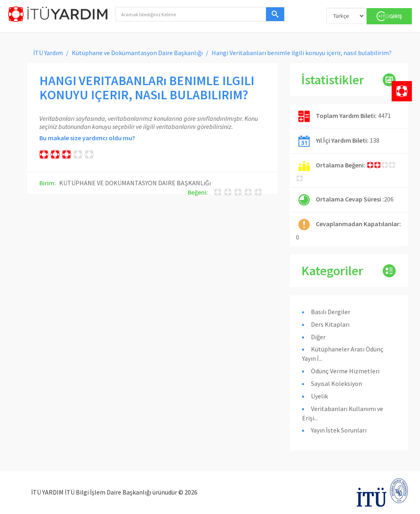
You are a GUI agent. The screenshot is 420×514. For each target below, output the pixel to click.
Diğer (318, 337)
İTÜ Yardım (48, 53)
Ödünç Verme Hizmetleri (345, 371)
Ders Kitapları (330, 324)
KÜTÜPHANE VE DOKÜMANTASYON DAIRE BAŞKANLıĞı (135, 183)
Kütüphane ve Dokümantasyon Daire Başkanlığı (137, 53)
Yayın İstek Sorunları (339, 430)
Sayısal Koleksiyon (336, 383)
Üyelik (319, 396)
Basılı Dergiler (331, 312)
